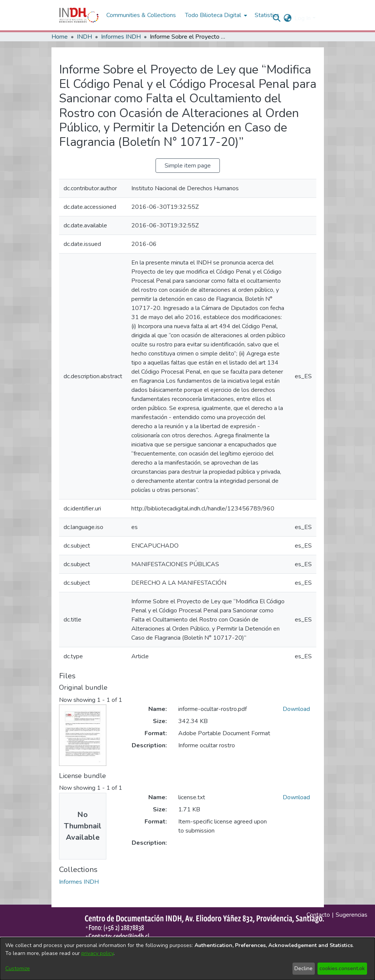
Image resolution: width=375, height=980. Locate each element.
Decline (303, 968)
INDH (84, 37)
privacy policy (97, 953)
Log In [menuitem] (303, 18)
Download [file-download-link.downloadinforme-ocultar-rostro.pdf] (296, 709)
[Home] (79, 15)
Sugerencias (352, 915)
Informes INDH (121, 37)
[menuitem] (287, 18)
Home (60, 37)
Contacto (318, 915)
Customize (18, 968)
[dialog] (187, 959)
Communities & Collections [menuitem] (141, 15)
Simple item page (188, 166)
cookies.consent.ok (342, 968)
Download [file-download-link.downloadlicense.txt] (296, 797)
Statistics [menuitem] (267, 15)
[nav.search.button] (276, 18)
